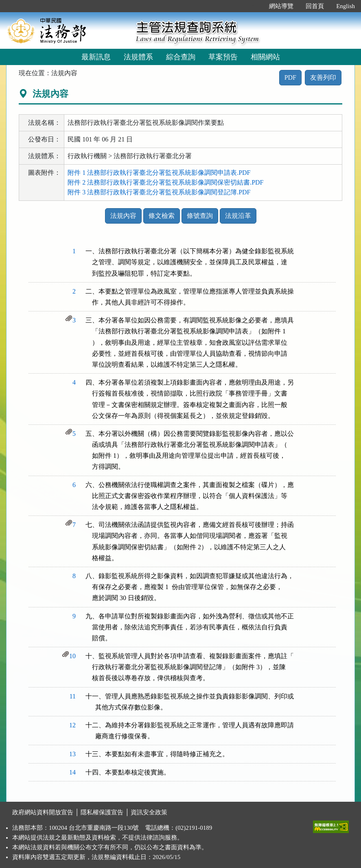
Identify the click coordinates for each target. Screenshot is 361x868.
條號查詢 (200, 216)
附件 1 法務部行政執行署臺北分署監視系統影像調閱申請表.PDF (159, 173)
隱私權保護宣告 (102, 812)
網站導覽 (281, 6)
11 (73, 696)
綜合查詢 (181, 57)
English (346, 6)
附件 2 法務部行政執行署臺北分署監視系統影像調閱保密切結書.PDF (165, 182)
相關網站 (265, 57)
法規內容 (123, 216)
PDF (290, 77)
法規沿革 (238, 216)
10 (72, 656)
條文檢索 (162, 216)
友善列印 (323, 77)
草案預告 (223, 57)
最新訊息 (96, 57)
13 (72, 754)
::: (255, 6)
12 (72, 725)
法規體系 (138, 57)
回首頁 (315, 6)
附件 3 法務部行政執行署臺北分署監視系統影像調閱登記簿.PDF (159, 192)
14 (72, 772)
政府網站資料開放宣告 (43, 812)
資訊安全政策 (149, 812)
